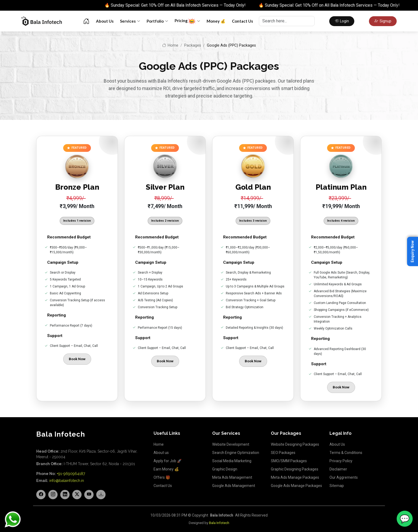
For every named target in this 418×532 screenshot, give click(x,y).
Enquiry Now (412, 251)
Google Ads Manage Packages (296, 486)
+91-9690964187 (71, 474)
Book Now (77, 359)
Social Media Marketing (232, 461)
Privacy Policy (341, 461)
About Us (105, 21)
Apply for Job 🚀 (168, 461)
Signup (383, 21)
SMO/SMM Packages (289, 461)
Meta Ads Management (232, 477)
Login (342, 21)
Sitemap (337, 486)
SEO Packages (283, 453)
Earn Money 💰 (166, 469)
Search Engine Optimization (236, 453)
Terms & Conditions (346, 453)
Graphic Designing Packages (295, 469)
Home (170, 45)
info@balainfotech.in (67, 481)
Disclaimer (338, 469)
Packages (193, 45)
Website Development (231, 444)
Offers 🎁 (162, 477)
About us (161, 453)
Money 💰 (216, 21)
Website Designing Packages (295, 444)
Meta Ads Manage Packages (295, 477)
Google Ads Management (234, 486)
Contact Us (242, 21)
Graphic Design (225, 469)
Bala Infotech (219, 523)
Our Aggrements (344, 477)
